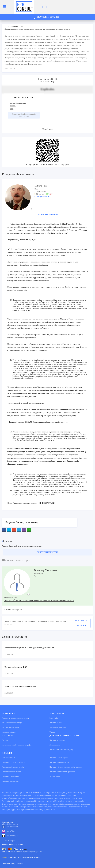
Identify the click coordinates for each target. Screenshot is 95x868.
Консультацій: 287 (43, 197)
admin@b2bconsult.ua (10, 824)
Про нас (5, 740)
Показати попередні (48, 552)
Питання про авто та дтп (11, 772)
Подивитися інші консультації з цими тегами (24, 115)
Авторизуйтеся (8, 546)
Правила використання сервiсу (61, 750)
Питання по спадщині (10, 776)
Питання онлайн (56, 723)
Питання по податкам (10, 781)
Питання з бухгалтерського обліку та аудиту (66, 767)
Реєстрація (54, 718)
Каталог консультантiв (11, 727)
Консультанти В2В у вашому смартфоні (17, 745)
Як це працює (55, 745)
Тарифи (52, 732)
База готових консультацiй (12, 723)
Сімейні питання (8, 758)
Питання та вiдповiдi (58, 740)
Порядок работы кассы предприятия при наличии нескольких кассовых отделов (39, 600)
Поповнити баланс (9, 732)
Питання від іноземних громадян (62, 772)
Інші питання (55, 776)
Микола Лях (41, 186)
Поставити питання (47, 215)
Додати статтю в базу (58, 727)
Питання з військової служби (13, 767)
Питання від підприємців (59, 762)
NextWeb (20, 864)
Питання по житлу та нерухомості (15, 762)
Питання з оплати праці (59, 758)
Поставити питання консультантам (15, 718)
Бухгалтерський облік (14, 27)
